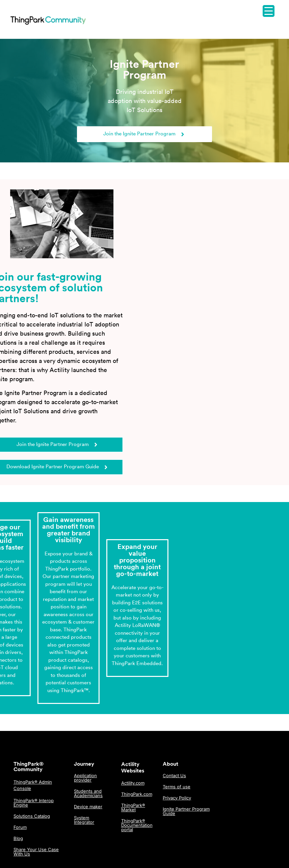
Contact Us (174, 775)
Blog (18, 838)
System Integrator (84, 820)
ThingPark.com (137, 794)
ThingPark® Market (133, 807)
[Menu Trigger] (269, 11)
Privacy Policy (177, 798)
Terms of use (177, 787)
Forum (20, 827)
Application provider (85, 778)
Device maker (88, 807)
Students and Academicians (88, 793)
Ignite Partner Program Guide (186, 811)
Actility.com (133, 783)
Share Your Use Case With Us (36, 852)
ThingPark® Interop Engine (34, 803)
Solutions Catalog (32, 816)
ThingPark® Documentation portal (137, 825)
